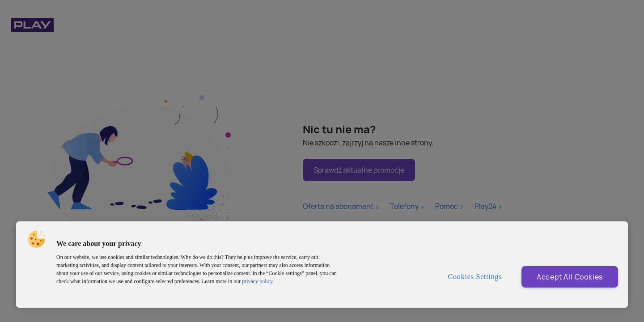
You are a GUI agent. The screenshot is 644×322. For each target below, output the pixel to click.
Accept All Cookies (570, 277)
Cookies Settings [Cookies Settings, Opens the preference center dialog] (475, 277)
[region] (322, 265)
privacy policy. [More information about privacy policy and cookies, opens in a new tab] (258, 281)
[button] (36, 239)
